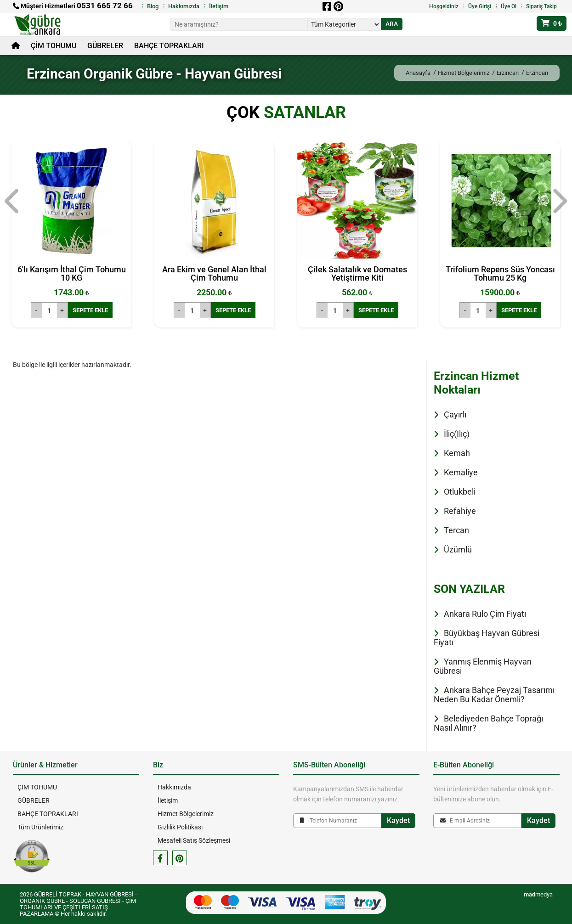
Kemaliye (461, 472)
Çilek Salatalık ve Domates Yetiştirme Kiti (357, 273)
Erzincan (508, 73)
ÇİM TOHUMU (54, 46)
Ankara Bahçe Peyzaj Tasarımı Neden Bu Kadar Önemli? (494, 695)
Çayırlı (455, 414)
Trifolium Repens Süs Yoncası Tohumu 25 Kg (500, 273)
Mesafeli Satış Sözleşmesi (194, 840)
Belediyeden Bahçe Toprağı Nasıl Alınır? (488, 723)
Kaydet (398, 820)
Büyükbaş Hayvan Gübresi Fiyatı (487, 638)
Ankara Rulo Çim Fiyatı (485, 614)
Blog (153, 6)
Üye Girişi (480, 6)
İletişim (219, 6)
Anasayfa (418, 73)
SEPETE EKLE (90, 310)
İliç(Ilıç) (457, 434)
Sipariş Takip (541, 6)
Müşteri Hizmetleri (73, 6)
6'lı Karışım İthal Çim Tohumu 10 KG (72, 273)
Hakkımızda (184, 6)
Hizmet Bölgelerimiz (464, 73)
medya (538, 894)
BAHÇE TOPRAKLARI (169, 46)
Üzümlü (458, 549)
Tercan (456, 530)
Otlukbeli (460, 492)
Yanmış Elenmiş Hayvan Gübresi (483, 666)
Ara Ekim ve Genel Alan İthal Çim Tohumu (214, 273)
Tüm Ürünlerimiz (40, 827)
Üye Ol (509, 6)
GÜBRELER (105, 46)
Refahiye (460, 511)
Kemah (457, 453)
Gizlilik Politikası (180, 827)
